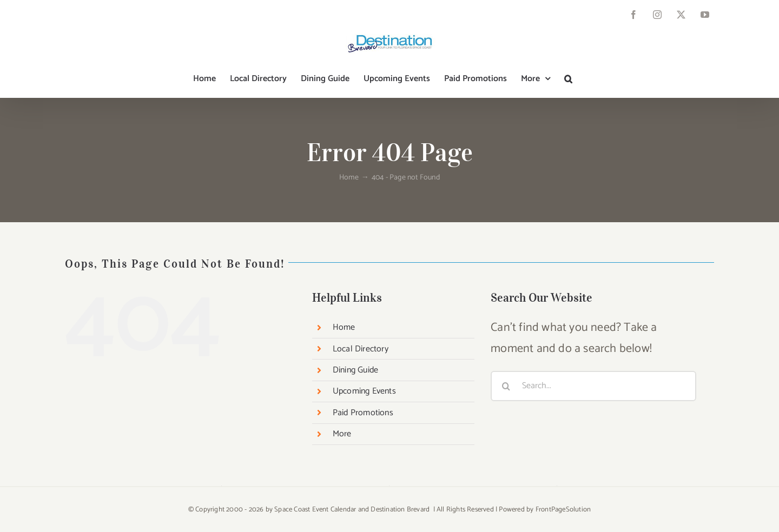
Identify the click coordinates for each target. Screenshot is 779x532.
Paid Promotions (363, 413)
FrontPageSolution (563, 510)
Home (344, 327)
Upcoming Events (364, 391)
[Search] (506, 386)
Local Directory (361, 349)
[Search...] (593, 386)
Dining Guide (355, 370)
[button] (568, 79)
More (342, 434)
